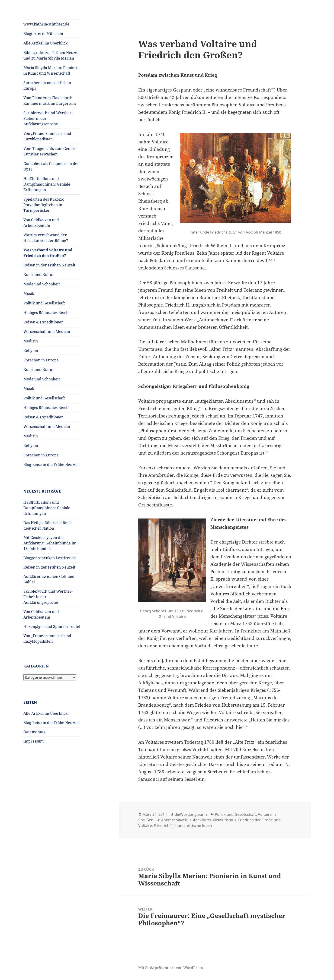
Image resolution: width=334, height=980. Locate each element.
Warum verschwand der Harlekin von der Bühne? (46, 238)
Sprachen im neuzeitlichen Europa (47, 85)
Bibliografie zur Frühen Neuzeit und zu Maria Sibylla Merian (52, 55)
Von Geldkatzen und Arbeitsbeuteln (41, 223)
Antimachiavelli (174, 820)
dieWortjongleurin (191, 814)
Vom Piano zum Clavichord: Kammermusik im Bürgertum (50, 101)
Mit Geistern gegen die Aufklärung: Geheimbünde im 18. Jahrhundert (50, 543)
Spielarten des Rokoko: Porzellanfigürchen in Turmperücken (44, 205)
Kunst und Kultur (39, 275)
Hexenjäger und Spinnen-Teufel (52, 626)
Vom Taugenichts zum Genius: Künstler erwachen (50, 151)
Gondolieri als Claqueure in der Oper (51, 166)
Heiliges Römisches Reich (46, 313)
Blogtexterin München (43, 34)
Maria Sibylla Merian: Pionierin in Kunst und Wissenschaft (51, 70)
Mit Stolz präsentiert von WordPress (170, 968)
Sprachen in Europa (41, 360)
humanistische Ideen (194, 825)
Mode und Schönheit (42, 284)
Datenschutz (34, 732)
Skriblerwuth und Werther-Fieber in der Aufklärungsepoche (48, 118)
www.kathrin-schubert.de (46, 24)
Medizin (31, 341)
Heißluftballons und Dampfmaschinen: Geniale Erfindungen (47, 184)
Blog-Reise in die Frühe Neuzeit (51, 465)
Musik (29, 294)
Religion (31, 351)
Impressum (34, 741)
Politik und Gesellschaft (44, 303)
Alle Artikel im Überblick (45, 43)
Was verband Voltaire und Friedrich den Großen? (48, 253)
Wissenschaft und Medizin (47, 332)
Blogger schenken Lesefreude (50, 558)
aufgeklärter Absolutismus (213, 820)
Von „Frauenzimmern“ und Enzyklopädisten (47, 136)
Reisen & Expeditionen (43, 322)
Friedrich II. (164, 825)
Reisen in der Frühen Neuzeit (49, 265)
